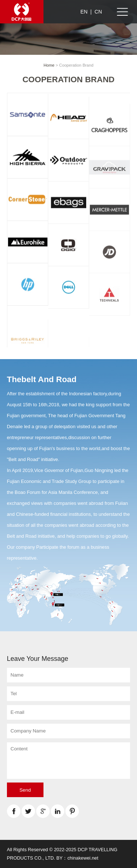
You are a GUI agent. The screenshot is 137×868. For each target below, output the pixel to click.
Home (49, 65)
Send (25, 790)
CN (98, 12)
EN (84, 12)
